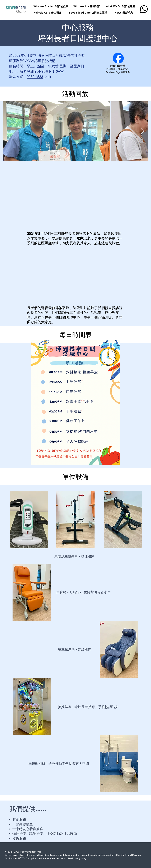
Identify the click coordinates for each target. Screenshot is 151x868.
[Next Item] (143, 131)
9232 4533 (35, 77)
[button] (121, 6)
